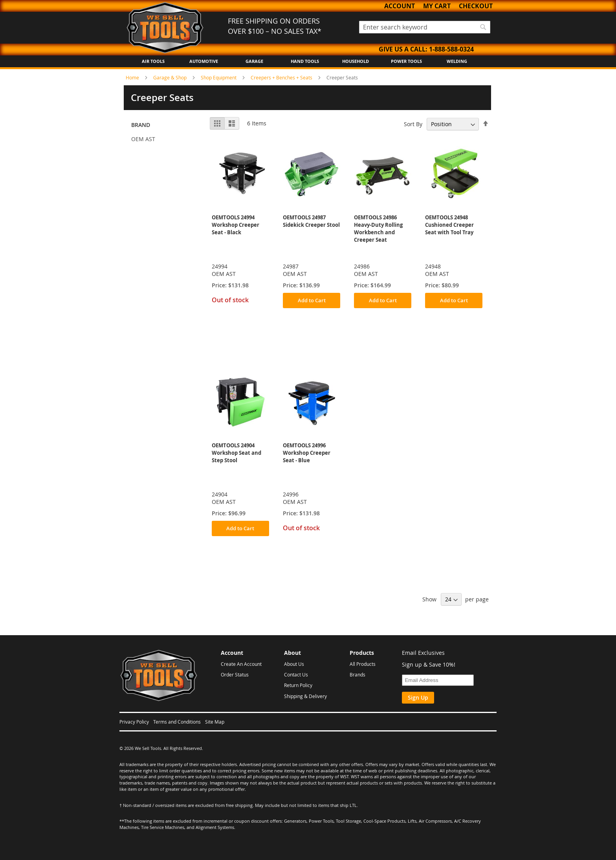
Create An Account (241, 664)
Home (133, 77)
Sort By (413, 124)
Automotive (204, 61)
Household (356, 61)
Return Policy (298, 685)
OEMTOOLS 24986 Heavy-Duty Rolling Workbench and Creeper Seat (378, 229)
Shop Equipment (219, 77)
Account (400, 6)
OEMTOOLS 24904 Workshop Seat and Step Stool (236, 453)
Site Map (215, 722)
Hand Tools (305, 61)
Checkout (476, 6)
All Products (363, 664)
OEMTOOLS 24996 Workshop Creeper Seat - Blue (307, 453)
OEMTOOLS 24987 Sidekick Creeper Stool (311, 221)
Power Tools (406, 61)
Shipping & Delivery (305, 696)
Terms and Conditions (177, 722)
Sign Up (418, 697)
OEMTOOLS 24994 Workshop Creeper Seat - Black (236, 225)
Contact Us (296, 674)
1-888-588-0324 (451, 49)
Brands (357, 674)
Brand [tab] (141, 125)
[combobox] (425, 27)
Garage (254, 61)
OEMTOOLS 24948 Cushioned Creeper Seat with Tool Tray (449, 225)
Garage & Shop (170, 77)
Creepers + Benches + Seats (282, 77)
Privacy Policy (134, 722)
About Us (294, 664)
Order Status (235, 674)
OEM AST (143, 139)
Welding (457, 61)
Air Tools (153, 61)
